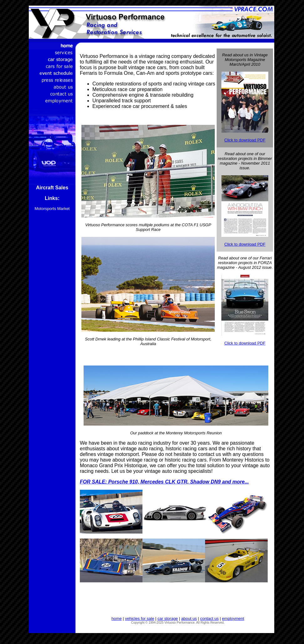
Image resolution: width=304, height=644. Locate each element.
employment (233, 618)
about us (189, 618)
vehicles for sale (139, 618)
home (117, 618)
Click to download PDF (245, 140)
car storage (168, 618)
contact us (209, 618)
